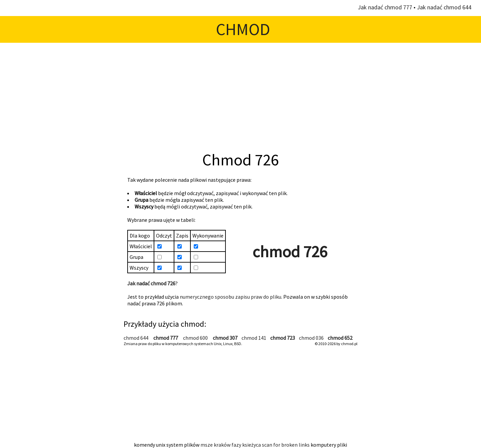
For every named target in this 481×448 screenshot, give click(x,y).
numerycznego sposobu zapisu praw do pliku (230, 297)
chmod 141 (254, 338)
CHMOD (243, 29)
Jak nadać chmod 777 (385, 7)
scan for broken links (286, 445)
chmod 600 (195, 338)
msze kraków (215, 445)
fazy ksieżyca (246, 445)
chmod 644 (136, 338)
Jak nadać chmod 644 (444, 7)
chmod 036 (311, 338)
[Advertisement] (240, 96)
